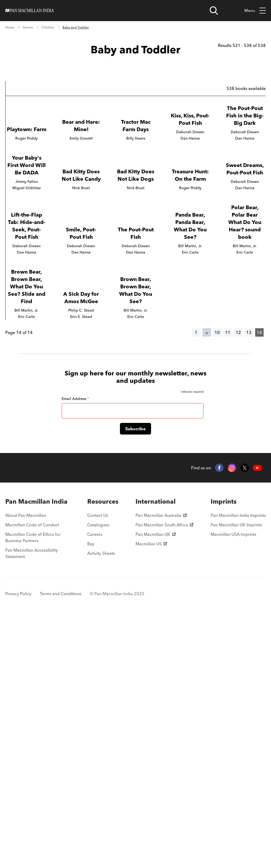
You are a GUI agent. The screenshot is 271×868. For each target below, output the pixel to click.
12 (238, 584)
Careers (95, 785)
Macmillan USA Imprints (233, 785)
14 (259, 584)
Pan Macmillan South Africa (164, 776)
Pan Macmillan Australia (161, 766)
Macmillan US (151, 795)
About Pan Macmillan (26, 766)
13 (249, 584)
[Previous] (207, 584)
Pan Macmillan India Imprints (238, 766)
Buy (91, 795)
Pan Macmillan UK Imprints (236, 776)
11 (228, 584)
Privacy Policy (18, 845)
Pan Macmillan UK (156, 785)
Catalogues (98, 776)
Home (10, 27)
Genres (28, 27)
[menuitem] (38, 753)
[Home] (30, 11)
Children (48, 27)
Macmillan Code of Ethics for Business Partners (33, 789)
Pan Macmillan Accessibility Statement (32, 804)
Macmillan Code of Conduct (32, 776)
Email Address (75, 650)
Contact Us (98, 766)
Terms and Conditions (61, 845)
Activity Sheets (101, 804)
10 (217, 584)
